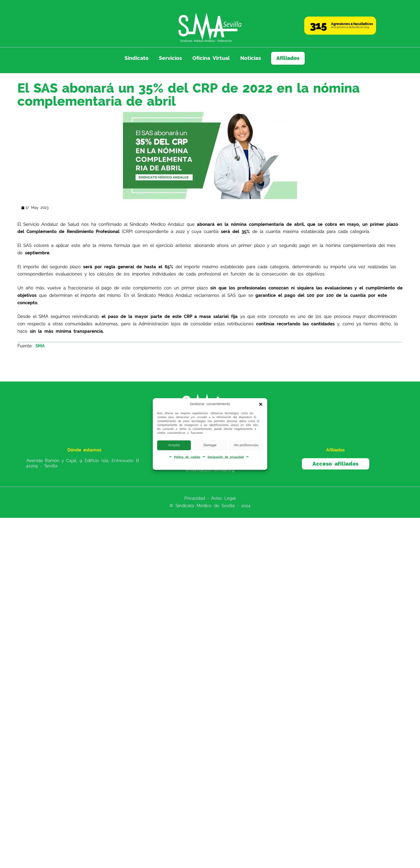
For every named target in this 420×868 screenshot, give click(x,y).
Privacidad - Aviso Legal (210, 498)
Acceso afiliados (336, 464)
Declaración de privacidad (226, 457)
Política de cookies (187, 457)
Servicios (170, 58)
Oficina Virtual (211, 58)
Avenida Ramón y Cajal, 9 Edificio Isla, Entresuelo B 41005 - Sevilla (82, 463)
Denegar (210, 445)
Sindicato (137, 58)
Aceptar (174, 445)
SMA (40, 346)
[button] (261, 404)
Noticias (251, 58)
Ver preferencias (246, 445)
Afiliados (288, 58)
